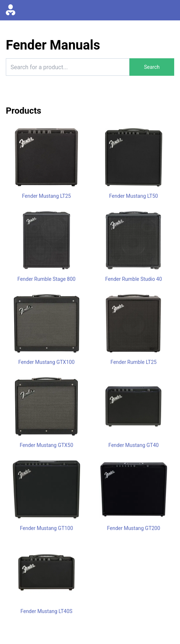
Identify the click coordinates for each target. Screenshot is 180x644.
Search (152, 67)
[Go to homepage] (11, 10)
